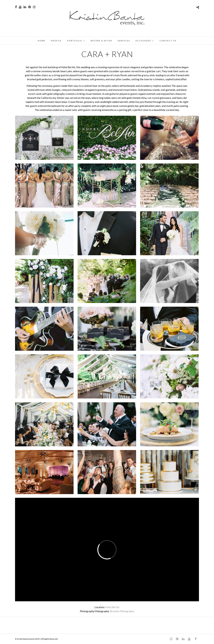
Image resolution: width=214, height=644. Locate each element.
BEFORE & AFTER (101, 41)
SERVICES (124, 41)
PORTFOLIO (75, 41)
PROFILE (56, 41)
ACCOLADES (143, 41)
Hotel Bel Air (112, 607)
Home (42, 41)
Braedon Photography (122, 611)
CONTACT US (168, 41)
